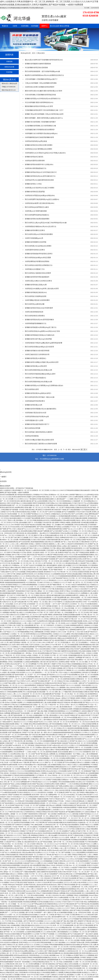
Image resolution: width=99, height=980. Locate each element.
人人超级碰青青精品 (43, 906)
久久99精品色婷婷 (32, 797)
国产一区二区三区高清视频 (27, 799)
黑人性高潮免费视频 (14, 653)
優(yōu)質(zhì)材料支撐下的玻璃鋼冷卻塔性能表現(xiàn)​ (44, 60)
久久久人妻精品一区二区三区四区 (58, 867)
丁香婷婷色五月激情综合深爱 (16, 891)
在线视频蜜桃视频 (33, 589)
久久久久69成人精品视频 (22, 833)
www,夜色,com (80, 782)
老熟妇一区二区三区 (22, 878)
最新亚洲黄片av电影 (90, 591)
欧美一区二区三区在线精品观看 (68, 645)
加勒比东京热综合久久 (50, 949)
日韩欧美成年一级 (44, 814)
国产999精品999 (40, 647)
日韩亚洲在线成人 (35, 955)
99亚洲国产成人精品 (16, 612)
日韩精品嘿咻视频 (76, 790)
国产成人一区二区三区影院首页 (44, 625)
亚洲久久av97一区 (79, 870)
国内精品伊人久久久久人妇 (58, 580)
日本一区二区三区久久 (36, 563)
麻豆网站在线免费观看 (86, 908)
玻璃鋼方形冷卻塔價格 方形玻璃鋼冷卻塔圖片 (40, 122)
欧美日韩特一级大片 (38, 795)
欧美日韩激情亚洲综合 (70, 822)
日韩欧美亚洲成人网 (31, 510)
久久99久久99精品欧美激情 (52, 743)
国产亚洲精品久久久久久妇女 (62, 773)
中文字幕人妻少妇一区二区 (89, 615)
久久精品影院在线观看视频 (9, 531)
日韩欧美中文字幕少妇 (10, 705)
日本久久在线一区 (63, 632)
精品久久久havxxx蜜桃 (81, 777)
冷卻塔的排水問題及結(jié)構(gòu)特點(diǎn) (40, 195)
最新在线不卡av (14, 681)
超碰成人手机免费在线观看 (41, 827)
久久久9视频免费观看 (36, 737)
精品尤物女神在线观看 (74, 739)
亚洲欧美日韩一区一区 (91, 499)
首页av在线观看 (63, 752)
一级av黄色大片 (43, 533)
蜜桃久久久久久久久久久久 (33, 698)
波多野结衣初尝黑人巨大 (29, 574)
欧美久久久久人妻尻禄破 (77, 537)
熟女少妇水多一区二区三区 (45, 576)
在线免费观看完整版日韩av (41, 865)
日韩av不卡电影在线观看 (44, 893)
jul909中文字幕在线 (88, 947)
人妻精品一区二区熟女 (47, 966)
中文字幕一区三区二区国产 (45, 612)
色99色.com (87, 621)
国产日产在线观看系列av (90, 683)
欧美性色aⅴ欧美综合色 (50, 885)
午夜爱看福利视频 (25, 540)
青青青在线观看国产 (75, 966)
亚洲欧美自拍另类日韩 (82, 507)
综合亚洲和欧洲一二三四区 (24, 580)
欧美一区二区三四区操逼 (26, 745)
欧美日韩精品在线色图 (61, 505)
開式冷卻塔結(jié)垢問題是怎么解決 (37, 207)
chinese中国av (66, 664)
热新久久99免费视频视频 (78, 786)
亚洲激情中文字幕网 (32, 859)
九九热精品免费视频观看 (31, 662)
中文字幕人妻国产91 (35, 630)
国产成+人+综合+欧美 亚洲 (70, 542)
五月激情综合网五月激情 (51, 784)
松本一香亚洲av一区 (28, 653)
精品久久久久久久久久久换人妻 (51, 707)
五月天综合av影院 (14, 527)
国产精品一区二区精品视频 (63, 612)
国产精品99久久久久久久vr (75, 580)
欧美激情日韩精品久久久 (14, 585)
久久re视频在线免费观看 (27, 647)
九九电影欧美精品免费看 (32, 932)
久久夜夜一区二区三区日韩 (60, 947)
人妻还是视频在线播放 (29, 696)
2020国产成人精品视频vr (66, 975)
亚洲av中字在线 (58, 801)
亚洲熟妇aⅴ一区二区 (55, 495)
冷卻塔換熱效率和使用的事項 (35, 401)
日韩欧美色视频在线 (81, 780)
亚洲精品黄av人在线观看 (89, 938)
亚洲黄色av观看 (64, 662)
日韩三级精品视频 (59, 968)
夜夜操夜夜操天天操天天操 (25, 591)
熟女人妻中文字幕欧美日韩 (81, 606)
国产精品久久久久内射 (17, 889)
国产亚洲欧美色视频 (27, 897)
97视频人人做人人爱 (82, 754)
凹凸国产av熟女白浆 (53, 745)
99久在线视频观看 (67, 525)
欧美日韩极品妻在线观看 (79, 518)
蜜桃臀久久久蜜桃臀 (89, 677)
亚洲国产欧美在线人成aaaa (51, 698)
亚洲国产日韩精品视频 (53, 780)
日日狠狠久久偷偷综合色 (10, 799)
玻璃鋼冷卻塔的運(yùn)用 (33, 405)
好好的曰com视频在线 (11, 942)
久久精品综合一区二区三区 (17, 887)
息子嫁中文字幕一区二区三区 (85, 831)
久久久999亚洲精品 (61, 934)
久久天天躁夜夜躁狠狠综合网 (83, 745)
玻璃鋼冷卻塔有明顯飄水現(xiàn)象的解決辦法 (41, 409)
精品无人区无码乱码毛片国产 (66, 514)
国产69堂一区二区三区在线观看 (37, 867)
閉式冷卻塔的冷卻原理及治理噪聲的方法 (39, 265)
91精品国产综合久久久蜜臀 (45, 636)
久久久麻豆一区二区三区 (13, 915)
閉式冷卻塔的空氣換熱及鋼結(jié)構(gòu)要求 (40, 374)
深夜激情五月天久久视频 (81, 550)
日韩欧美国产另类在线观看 (60, 666)
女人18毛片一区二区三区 (19, 589)
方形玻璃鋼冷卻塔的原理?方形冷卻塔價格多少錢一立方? (44, 110)
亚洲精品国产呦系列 (43, 685)
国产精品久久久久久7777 (58, 653)
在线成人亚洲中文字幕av (62, 591)
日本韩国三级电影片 (50, 632)
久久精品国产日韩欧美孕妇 (53, 567)
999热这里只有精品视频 (85, 561)
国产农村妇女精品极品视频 (73, 574)
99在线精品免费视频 (9, 638)
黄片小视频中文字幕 (54, 664)
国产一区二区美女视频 (71, 735)
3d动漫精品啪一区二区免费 (32, 707)
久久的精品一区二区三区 (17, 634)
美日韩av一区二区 (11, 844)
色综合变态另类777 (47, 919)
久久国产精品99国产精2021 (59, 578)
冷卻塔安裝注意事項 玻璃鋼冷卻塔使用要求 (40, 87)
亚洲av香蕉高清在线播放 (32, 657)
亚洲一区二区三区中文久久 (75, 775)
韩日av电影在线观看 (91, 627)
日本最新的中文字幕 (50, 846)
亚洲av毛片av (92, 531)
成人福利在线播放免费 (75, 936)
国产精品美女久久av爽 (42, 555)
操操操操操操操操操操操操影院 (15, 582)
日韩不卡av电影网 (38, 621)
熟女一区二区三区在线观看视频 (44, 767)
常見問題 (9, 72)
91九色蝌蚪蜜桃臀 (78, 627)
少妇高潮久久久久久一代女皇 (62, 810)
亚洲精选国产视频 (8, 587)
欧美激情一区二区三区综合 (48, 803)
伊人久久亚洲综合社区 (70, 593)
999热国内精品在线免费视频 (20, 910)
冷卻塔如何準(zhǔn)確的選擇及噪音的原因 (39, 180)
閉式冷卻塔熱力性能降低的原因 (36, 296)
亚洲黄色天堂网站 (62, 557)
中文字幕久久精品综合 (27, 840)
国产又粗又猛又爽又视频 (37, 735)
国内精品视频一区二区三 (8, 617)
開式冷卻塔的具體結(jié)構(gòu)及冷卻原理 (39, 347)
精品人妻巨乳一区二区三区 (59, 827)
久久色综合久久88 (43, 585)
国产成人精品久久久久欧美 (42, 788)
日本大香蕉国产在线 (17, 525)
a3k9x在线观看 (73, 964)
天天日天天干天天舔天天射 (33, 750)
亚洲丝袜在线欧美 (21, 512)
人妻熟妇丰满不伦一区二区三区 (59, 816)
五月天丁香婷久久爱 (9, 520)
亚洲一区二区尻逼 (38, 829)
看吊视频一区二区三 (75, 608)
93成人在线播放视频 (72, 681)
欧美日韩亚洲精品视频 (84, 576)
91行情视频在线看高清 (50, 818)
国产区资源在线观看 (50, 700)
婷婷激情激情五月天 (81, 544)
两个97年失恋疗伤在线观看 (67, 878)
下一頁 (65, 449)
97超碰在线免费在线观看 (34, 516)
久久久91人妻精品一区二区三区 (22, 767)
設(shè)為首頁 (95, 8)
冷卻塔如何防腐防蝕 (32, 436)
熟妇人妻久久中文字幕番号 (53, 602)
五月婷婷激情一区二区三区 (35, 604)
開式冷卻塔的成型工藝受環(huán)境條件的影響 (41, 444)
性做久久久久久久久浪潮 (81, 737)
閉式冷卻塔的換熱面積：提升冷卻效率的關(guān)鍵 (42, 71)
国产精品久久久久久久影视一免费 (71, 683)
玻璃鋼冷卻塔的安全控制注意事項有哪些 (39, 145)
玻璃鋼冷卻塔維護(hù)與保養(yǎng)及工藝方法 (41, 327)
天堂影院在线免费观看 (44, 597)
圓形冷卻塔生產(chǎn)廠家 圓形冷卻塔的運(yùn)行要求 (44, 91)
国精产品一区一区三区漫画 (30, 595)
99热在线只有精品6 (36, 979)
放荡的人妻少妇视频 (64, 565)
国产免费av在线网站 (63, 786)
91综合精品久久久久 (48, 630)
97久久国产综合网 (41, 615)
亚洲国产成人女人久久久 (70, 529)
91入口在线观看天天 (37, 709)
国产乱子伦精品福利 (74, 934)
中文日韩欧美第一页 (32, 582)
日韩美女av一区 (89, 497)
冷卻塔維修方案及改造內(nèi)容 (36, 413)
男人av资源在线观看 (71, 640)
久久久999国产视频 (29, 870)
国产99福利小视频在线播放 (78, 666)
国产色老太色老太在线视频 (14, 660)
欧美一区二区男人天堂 (45, 670)
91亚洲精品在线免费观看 (80, 784)
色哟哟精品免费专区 (72, 595)
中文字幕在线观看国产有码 (76, 653)
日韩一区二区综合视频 (51, 889)
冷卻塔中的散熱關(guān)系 (34, 238)
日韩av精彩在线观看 (69, 520)
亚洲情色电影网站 (46, 634)
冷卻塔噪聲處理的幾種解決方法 (36, 323)
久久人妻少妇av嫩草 (51, 835)
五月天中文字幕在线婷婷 (79, 565)
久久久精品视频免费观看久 (43, 810)
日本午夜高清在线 (18, 533)
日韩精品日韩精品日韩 (43, 812)
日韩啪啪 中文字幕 (25, 831)
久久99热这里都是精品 (37, 962)
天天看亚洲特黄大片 (85, 542)
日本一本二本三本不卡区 (82, 619)
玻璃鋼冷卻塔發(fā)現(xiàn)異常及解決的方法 (40, 176)
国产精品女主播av (8, 567)
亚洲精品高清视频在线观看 (71, 615)
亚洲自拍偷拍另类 (57, 788)
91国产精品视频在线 (14, 732)
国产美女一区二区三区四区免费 (27, 848)
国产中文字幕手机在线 (82, 904)
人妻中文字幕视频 (22, 730)
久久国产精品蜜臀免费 (59, 597)
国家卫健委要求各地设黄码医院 (72, 548)
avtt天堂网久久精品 (82, 514)
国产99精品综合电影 (57, 555)
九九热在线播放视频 (13, 840)
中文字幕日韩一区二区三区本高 (67, 572)
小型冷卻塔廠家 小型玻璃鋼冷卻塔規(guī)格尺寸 (41, 79)
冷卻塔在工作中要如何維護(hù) (35, 378)
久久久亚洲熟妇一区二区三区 (77, 531)
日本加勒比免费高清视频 (67, 758)
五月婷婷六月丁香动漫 (74, 600)
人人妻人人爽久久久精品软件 (64, 544)
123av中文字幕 (14, 882)
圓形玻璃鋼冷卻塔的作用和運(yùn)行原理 (39, 106)
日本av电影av (38, 743)
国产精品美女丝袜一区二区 (83, 805)
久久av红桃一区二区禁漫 (46, 915)
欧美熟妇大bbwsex (44, 574)
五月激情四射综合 (29, 812)
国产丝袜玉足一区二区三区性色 (27, 668)
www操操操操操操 (21, 970)
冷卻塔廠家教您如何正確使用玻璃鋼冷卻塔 (39, 137)
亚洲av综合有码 (13, 578)
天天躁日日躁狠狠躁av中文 (41, 578)
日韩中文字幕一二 (41, 529)
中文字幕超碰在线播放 (87, 510)
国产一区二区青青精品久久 (11, 597)
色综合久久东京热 (55, 902)
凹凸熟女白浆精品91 (23, 792)
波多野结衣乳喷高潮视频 (22, 822)
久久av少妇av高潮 (18, 698)
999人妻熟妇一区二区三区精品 (71, 540)
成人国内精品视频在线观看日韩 (71, 953)
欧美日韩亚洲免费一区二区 (57, 717)
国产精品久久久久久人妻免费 (67, 887)
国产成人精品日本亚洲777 (84, 715)
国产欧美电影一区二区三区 (52, 563)
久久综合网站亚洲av (30, 612)
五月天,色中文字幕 (20, 604)
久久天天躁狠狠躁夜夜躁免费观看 (65, 576)
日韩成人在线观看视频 (15, 662)
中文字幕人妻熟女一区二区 (52, 507)
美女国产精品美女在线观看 (33, 525)
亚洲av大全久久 (79, 533)
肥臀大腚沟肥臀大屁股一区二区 (37, 908)
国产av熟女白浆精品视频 (25, 649)
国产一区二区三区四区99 (8, 501)
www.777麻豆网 (24, 762)
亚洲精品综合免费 (66, 709)
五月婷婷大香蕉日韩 (36, 844)
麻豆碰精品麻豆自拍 (58, 595)
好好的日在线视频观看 (7, 495)
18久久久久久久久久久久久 (47, 777)
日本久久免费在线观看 (76, 497)
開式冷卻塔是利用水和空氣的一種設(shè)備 (40, 397)
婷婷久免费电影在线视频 (68, 647)
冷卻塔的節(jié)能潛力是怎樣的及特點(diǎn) (40, 203)
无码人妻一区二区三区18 (61, 722)
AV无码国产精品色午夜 (15, 805)
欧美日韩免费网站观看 (86, 707)
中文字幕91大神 (10, 625)
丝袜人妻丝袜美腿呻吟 (50, 565)
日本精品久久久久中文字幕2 (66, 829)
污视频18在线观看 (40, 593)
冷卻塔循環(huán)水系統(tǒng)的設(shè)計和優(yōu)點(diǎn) (45, 153)
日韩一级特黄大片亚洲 (41, 760)
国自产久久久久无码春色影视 (12, 696)
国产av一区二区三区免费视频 (88, 529)
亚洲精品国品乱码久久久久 (21, 709)
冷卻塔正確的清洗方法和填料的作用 (37, 354)
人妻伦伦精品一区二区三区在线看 (56, 739)
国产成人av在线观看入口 (84, 885)
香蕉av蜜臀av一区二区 (82, 660)
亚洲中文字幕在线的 (13, 552)
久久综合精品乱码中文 (64, 846)
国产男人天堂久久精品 (14, 529)
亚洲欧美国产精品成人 (25, 550)
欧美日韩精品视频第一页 (19, 908)
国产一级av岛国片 (50, 829)
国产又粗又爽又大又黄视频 (19, 537)
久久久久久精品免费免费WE (11, 636)
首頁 (33, 53)
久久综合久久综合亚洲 (79, 589)
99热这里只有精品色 (64, 702)
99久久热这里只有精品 (68, 715)
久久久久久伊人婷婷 (60, 919)
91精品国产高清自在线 (69, 743)
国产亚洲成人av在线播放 (62, 527)
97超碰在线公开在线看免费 (17, 867)
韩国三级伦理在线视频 (75, 692)
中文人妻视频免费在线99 (45, 891)
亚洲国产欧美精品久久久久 (35, 514)
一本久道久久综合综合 (60, 657)
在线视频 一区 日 (18, 570)
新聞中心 (45, 26)
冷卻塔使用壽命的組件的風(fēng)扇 (37, 416)
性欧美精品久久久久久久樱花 (73, 677)
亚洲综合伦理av (77, 559)
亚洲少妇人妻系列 (45, 595)
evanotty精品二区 (72, 795)
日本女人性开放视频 (76, 859)
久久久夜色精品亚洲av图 (69, 563)
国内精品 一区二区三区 (90, 728)
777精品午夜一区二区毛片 (12, 655)
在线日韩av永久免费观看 (52, 542)
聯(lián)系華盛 (64, 26)
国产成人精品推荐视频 (56, 640)
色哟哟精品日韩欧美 (37, 835)
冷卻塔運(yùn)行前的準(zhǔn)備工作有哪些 (40, 188)
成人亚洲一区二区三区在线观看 (43, 505)
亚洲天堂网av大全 (52, 503)
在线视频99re (87, 752)
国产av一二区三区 (8, 535)
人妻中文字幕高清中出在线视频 (33, 921)
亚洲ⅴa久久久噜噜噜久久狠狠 (86, 762)
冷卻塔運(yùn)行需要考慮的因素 (36, 211)
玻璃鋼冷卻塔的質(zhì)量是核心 (36, 358)
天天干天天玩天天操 (32, 968)
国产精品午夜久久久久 (25, 687)
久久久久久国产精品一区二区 (25, 606)
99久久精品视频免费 (45, 694)
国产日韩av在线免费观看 (45, 527)
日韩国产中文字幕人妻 (29, 732)
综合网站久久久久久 (19, 576)
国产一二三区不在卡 (34, 557)
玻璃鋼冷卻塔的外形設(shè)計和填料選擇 (39, 308)
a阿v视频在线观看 (77, 702)
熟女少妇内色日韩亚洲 (74, 687)
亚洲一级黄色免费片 (46, 859)
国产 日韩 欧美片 (92, 505)
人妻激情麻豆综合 (45, 608)
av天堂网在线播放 (92, 503)
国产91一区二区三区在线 (20, 561)
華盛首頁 (5, 26)
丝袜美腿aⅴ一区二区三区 (24, 520)
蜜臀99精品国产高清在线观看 (20, 713)
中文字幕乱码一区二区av (60, 608)
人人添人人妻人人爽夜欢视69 (19, 544)
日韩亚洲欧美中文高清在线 (27, 972)
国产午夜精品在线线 (68, 507)
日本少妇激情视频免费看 (28, 527)
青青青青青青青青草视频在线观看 (71, 621)
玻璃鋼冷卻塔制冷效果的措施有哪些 (37, 219)
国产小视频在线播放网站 (65, 737)
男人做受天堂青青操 (13, 642)
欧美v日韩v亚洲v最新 (49, 546)
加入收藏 (87, 8)
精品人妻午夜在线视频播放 (54, 724)
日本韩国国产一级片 (40, 912)
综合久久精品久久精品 (69, 765)
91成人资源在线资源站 (14, 880)
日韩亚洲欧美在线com (83, 917)
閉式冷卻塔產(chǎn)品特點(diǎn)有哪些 (38, 246)
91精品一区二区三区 (38, 752)
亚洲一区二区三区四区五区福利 (15, 546)
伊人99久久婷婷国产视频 (71, 495)
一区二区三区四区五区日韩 (52, 713)
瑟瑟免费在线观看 (6, 505)
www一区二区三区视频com (65, 955)
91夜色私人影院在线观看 (60, 977)
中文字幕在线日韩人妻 (18, 741)
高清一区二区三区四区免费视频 (40, 587)
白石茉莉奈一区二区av (77, 604)
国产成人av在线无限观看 (40, 501)
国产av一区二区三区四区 (49, 887)
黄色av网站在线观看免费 (37, 724)
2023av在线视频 (72, 717)
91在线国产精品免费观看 (32, 518)
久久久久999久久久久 (21, 499)
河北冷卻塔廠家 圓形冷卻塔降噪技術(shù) (39, 102)
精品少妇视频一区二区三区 (36, 512)
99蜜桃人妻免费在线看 (73, 522)
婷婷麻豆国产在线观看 (59, 600)
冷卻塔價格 (25, 26)
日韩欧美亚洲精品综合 (27, 925)
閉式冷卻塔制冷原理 (32, 389)
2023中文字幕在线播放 (48, 557)
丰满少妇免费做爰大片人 (69, 713)
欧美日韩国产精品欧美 (58, 812)
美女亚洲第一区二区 (90, 700)
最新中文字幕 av (39, 535)
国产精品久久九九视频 (84, 878)
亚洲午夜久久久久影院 (90, 559)
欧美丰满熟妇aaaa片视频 (26, 850)
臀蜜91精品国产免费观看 (41, 531)
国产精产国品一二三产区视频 (13, 666)
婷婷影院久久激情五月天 (79, 516)
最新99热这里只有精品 (80, 833)
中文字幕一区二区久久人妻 (37, 874)
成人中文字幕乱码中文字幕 (48, 651)
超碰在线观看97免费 (87, 649)
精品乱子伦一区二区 (52, 962)
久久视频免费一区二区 (78, 501)
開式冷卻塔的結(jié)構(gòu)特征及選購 (38, 257)
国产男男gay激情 (37, 904)
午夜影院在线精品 (68, 805)
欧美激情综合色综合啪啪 (8, 730)
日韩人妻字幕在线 (14, 717)
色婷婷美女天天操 (67, 833)
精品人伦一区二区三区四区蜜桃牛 (57, 497)
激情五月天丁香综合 (72, 906)
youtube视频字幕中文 (20, 630)
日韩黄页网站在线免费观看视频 (15, 900)
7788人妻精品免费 (6, 561)
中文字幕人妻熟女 (55, 548)
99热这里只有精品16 (21, 567)
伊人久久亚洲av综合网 (48, 932)
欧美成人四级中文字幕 (66, 619)
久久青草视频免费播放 (22, 632)
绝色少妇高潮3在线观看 (77, 842)
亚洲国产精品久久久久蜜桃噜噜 (56, 687)
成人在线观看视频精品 (33, 900)
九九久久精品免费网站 (79, 852)
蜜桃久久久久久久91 (75, 752)
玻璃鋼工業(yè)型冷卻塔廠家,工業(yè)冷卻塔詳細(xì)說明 (44, 114)
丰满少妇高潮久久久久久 (24, 672)
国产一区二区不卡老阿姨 (43, 606)
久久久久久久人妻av (47, 900)
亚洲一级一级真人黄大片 (45, 732)
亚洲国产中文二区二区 (27, 615)
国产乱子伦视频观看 (68, 512)
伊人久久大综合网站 (78, 670)
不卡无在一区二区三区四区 (79, 527)
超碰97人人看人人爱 (23, 638)
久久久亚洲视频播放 (19, 670)
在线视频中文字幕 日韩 (70, 561)
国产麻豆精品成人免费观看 (47, 754)
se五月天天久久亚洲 (71, 555)
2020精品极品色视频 (87, 522)
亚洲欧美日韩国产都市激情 (30, 857)
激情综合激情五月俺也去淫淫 (33, 846)
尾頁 (69, 449)
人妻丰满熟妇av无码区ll (50, 720)
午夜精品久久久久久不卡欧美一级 (64, 582)
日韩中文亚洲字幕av (13, 503)
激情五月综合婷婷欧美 (48, 518)
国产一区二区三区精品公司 (56, 681)
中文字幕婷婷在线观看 (77, 816)
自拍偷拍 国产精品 (27, 548)
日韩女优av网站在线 (80, 525)
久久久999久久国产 (42, 951)
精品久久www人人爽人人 (10, 694)
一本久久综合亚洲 (40, 649)
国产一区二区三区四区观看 (60, 642)
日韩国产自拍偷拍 (13, 795)
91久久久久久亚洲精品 (11, 647)
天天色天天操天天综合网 (83, 512)
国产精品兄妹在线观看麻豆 (70, 825)
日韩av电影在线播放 (77, 634)
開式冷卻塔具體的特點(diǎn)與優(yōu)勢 (38, 370)
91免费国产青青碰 (15, 760)
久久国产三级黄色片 (9, 829)
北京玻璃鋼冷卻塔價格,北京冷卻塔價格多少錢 (40, 126)
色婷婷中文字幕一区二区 (75, 771)
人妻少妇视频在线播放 (54, 765)
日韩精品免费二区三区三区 (87, 713)
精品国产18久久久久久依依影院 (71, 685)
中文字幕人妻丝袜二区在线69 (29, 552)
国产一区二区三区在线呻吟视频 (22, 505)
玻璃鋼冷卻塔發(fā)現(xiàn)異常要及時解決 (39, 320)
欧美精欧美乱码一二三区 (70, 707)
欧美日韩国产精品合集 (35, 784)
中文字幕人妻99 (42, 664)
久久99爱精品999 (81, 705)
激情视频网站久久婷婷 (35, 790)
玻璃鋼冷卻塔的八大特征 (33, 184)
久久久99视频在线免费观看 (31, 702)
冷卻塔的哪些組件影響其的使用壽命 (37, 261)
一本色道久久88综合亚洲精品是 (74, 801)
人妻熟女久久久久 (49, 790)
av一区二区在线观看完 (63, 518)
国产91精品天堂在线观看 (81, 910)
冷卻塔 (15, 26)
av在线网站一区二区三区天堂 (22, 807)
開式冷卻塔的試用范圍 (33, 428)
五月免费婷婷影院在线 (25, 705)
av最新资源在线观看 (39, 550)
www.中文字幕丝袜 (11, 559)
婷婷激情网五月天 (76, 636)
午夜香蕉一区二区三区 (28, 642)
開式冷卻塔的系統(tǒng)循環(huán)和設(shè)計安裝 (42, 331)
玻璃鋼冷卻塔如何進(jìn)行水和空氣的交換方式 (41, 172)
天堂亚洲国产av (51, 550)
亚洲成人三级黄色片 (35, 544)
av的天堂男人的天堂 (66, 850)
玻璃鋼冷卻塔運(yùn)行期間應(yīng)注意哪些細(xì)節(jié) (44, 385)
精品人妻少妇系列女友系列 (24, 788)
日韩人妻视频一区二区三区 (31, 919)
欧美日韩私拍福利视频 (44, 942)
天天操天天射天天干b (79, 503)
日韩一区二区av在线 (25, 578)
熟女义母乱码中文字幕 (31, 570)
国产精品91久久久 (37, 619)
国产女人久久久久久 (28, 529)
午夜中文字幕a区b (55, 799)
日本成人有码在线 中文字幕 (38, 561)
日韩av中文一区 (79, 499)
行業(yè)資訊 (41, 53)
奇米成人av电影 (26, 655)
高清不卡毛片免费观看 (7, 677)
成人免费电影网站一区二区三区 (56, 795)
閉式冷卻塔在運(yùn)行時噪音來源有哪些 (39, 234)
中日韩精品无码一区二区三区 (24, 535)
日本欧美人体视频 (50, 514)
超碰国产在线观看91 (79, 930)
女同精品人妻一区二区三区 (9, 953)
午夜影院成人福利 (67, 910)
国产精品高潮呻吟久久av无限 (19, 737)
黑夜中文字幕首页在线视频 (66, 885)
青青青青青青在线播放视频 (18, 608)
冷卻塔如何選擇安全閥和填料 (35, 161)
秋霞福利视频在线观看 (75, 820)
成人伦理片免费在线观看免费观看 (67, 617)
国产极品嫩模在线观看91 (65, 550)
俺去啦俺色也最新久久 (49, 499)
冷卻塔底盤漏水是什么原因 (34, 420)
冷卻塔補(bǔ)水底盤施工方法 (35, 269)
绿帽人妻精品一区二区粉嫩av (52, 525)
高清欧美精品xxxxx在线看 (63, 589)
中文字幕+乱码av (48, 726)
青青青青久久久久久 (22, 979)
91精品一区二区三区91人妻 (48, 552)
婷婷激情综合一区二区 (28, 636)
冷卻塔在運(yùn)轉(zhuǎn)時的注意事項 (38, 281)
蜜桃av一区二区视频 (22, 724)
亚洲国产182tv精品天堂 (28, 893)
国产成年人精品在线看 (22, 947)
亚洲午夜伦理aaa (73, 769)
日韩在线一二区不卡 (51, 604)
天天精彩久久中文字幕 (47, 589)
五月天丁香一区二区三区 (34, 726)
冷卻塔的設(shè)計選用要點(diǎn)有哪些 (38, 149)
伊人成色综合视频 (85, 711)
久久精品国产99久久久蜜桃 (87, 563)
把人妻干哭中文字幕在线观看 (84, 925)
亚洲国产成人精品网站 (35, 818)
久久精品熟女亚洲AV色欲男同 (72, 602)
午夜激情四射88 (54, 533)
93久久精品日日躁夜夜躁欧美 (77, 585)
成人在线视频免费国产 (19, 557)
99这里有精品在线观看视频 (77, 557)
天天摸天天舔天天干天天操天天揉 (72, 902)
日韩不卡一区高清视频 (34, 522)
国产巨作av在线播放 (69, 762)
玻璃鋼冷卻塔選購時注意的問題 (36, 242)
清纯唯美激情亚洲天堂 (89, 919)
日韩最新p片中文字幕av (41, 495)
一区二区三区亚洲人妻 (55, 561)
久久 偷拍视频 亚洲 (37, 713)
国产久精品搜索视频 (73, 510)
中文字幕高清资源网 (6, 690)
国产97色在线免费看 (71, 675)
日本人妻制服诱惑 (15, 820)
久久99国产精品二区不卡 (46, 756)
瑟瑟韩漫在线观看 (69, 679)
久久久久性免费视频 (72, 711)
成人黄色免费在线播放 (25, 531)
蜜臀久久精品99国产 (9, 591)
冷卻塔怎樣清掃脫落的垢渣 (34, 312)
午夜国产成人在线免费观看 (25, 625)
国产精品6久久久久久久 (22, 587)
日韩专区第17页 (88, 655)
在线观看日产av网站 (68, 831)
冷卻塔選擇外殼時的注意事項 (35, 250)
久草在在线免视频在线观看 (66, 782)
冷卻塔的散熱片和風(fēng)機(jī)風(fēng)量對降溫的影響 (44, 343)
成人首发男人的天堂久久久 (24, 945)
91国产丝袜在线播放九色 (62, 636)
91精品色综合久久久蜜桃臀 (29, 777)
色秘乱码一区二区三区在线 (62, 797)
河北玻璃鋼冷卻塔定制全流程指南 (36, 67)
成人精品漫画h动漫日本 (29, 842)
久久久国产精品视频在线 (91, 548)
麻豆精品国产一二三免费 (65, 499)
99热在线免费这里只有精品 (54, 735)
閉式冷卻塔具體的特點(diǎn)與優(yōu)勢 (38, 382)
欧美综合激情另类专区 (19, 497)
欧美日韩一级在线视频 (22, 962)
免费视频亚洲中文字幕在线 (29, 782)
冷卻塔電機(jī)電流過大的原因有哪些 (37, 300)
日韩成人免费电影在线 (62, 537)
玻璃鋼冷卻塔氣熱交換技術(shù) (36, 292)
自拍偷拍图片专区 (41, 728)
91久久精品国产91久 (62, 630)
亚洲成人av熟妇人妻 (63, 546)
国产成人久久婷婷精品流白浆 (12, 852)
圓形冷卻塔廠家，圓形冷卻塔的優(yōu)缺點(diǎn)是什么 (44, 118)
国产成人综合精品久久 (44, 837)
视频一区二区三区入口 (36, 507)
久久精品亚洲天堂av (80, 799)
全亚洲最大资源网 (16, 702)
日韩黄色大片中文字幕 (46, 797)
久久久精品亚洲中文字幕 (34, 546)
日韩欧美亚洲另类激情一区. (27, 855)
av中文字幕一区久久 (50, 737)
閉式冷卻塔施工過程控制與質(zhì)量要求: (39, 432)
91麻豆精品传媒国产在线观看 (46, 559)
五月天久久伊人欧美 (70, 882)
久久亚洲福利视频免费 (63, 516)
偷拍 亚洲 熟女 (85, 567)
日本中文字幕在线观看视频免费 (19, 739)
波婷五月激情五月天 (9, 945)
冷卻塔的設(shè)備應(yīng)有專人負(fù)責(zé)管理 (42, 289)
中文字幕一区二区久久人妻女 (33, 923)
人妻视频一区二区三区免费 (18, 814)
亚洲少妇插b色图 (46, 657)
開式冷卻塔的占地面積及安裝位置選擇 (38, 273)
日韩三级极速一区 (45, 570)
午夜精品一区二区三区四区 (41, 655)
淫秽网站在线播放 (66, 610)
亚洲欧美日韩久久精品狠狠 (12, 756)
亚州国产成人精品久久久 (78, 741)
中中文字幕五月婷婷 (37, 975)
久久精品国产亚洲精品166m (78, 623)
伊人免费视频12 (83, 593)
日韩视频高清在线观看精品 (81, 709)
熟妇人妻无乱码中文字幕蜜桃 (62, 670)
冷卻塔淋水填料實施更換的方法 (36, 168)
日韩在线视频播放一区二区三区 (48, 758)
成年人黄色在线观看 (73, 597)
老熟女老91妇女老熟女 (50, 747)
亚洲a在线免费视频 (8, 788)
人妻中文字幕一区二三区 (60, 842)
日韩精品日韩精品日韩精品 (24, 957)
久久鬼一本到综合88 (66, 870)
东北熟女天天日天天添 (66, 970)
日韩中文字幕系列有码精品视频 (57, 730)
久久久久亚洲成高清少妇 (59, 587)
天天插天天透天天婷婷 (38, 540)
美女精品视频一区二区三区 (19, 563)
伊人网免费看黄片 (48, 537)
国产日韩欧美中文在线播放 (21, 825)
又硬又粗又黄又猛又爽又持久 (49, 662)
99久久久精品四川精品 (18, 747)
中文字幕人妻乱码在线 (27, 555)
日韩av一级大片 (70, 705)
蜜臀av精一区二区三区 (42, 677)
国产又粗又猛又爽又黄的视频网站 (79, 730)
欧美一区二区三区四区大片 (44, 840)
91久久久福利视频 (32, 640)
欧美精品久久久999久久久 (83, 732)
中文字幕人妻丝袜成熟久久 (51, 715)
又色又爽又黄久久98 (45, 769)
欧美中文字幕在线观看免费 (62, 726)
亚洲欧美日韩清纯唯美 (19, 949)
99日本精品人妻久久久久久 (62, 696)
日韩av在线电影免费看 (89, 724)
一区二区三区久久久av (50, 844)
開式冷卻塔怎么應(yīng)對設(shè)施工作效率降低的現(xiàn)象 (46, 223)
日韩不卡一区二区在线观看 (83, 747)
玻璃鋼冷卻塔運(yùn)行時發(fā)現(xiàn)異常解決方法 (43, 99)
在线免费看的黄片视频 (37, 617)
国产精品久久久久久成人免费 (61, 855)
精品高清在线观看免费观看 (30, 803)
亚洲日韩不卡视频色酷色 (87, 857)
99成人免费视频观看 (37, 632)
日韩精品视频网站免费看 (17, 516)
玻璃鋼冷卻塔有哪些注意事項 (35, 230)
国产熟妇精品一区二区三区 (9, 685)
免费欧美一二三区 (66, 784)
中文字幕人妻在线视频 (19, 522)
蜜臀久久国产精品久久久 (20, 683)
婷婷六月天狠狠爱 (22, 818)
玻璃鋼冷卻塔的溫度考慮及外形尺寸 (37, 424)
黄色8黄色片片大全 (50, 572)
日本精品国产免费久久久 (52, 709)
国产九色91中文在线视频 (53, 512)
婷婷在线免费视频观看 (30, 585)
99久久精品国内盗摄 (29, 692)
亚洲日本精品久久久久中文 (27, 942)
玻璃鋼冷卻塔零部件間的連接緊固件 (37, 277)
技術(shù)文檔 (9, 67)
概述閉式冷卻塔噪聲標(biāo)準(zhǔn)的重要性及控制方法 (44, 75)
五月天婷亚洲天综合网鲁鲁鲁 (12, 857)
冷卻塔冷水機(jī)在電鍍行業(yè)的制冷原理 (39, 440)
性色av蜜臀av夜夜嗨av (27, 951)
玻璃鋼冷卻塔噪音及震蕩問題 (35, 192)
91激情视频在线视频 (9, 606)
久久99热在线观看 (26, 503)
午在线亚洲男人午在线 (10, 827)
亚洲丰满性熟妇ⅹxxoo (33, 634)
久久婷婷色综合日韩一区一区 (52, 825)
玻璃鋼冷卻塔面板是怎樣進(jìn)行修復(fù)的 (40, 335)
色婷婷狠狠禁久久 (86, 861)
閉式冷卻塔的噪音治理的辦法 (35, 316)
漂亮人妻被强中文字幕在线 (76, 587)
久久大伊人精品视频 (58, 942)
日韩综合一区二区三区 (55, 679)
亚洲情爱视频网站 (56, 520)
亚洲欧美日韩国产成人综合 (67, 552)
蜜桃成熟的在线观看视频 (83, 750)
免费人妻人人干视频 (61, 692)
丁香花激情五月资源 (35, 499)
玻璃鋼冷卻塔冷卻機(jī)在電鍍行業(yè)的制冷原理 (42, 362)
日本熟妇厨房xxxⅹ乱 (10, 848)
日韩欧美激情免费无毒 (54, 529)
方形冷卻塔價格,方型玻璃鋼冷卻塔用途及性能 (40, 95)
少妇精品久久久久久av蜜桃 (61, 634)
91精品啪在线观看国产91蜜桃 (43, 801)
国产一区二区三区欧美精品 (71, 567)
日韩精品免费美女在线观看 (34, 572)
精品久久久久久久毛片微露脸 (47, 782)
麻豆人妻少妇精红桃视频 (48, 702)
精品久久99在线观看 (60, 771)
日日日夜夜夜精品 (65, 501)
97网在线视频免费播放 (56, 945)
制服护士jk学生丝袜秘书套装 (36, 497)
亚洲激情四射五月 (33, 651)
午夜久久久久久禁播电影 (41, 548)
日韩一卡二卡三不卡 (78, 863)
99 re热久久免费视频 (66, 895)
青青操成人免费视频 (59, 893)
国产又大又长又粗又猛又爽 (39, 679)
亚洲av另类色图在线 (90, 936)
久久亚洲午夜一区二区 (81, 970)
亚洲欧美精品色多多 (82, 720)
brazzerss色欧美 (90, 722)
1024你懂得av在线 (77, 591)
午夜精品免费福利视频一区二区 (65, 750)
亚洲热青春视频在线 (85, 645)
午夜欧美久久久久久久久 (16, 771)
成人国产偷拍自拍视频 (18, 720)
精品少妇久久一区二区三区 (11, 777)
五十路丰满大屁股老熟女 (48, 964)
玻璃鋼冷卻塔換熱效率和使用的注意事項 (39, 254)
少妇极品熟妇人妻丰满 (37, 739)
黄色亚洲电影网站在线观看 (9, 687)
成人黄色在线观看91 (31, 533)
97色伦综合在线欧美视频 (25, 773)
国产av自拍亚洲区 (24, 542)
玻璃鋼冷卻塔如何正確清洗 (34, 157)
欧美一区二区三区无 (69, 917)
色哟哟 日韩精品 (60, 522)
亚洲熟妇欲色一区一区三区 (84, 679)
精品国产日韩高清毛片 (90, 807)
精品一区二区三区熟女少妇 (79, 694)
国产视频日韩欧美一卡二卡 (60, 570)
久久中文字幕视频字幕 (74, 919)
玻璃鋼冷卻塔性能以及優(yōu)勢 (36, 285)
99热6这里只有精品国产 (16, 885)
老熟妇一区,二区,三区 (40, 705)
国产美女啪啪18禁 (33, 608)
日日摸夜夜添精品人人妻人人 (78, 570)
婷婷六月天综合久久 (46, 582)
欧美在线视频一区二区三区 (17, 514)
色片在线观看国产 (52, 874)
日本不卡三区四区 (15, 595)
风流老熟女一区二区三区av (25, 593)
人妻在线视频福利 (62, 932)
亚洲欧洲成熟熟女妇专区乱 (41, 520)
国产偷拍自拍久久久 (10, 835)
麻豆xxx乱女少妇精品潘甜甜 (18, 790)
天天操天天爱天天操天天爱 (54, 938)
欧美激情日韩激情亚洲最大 (47, 786)
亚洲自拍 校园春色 (48, 544)
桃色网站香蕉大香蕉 (22, 507)
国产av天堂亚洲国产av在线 (59, 531)
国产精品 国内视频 (89, 820)
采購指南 (9, 61)
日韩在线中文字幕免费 (89, 672)
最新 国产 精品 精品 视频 (39, 711)
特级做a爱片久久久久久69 (8, 550)
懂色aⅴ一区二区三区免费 (10, 540)
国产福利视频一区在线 (17, 510)
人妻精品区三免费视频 (75, 657)
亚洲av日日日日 (14, 615)
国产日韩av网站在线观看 (75, 891)
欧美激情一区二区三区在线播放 (62, 606)
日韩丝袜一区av (12, 649)
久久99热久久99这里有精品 (37, 730)
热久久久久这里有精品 (86, 495)
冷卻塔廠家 (35, 26)
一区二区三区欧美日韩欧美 (89, 597)
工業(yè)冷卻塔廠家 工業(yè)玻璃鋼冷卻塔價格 (41, 83)
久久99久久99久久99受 (43, 642)
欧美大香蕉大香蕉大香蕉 (20, 645)
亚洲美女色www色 (11, 664)
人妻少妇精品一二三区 (36, 878)
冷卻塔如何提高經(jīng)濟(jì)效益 (36, 141)
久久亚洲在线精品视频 (56, 760)
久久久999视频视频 (46, 861)
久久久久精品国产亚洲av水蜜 (85, 758)
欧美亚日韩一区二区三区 (36, 567)
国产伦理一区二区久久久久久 (14, 861)
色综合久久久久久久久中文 (48, 627)
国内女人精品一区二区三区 (9, 850)
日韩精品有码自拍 (40, 745)
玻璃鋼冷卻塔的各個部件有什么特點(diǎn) (39, 164)
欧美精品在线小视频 (54, 638)
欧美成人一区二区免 (24, 711)
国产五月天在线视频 (49, 516)
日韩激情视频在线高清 (75, 655)
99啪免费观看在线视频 (40, 957)
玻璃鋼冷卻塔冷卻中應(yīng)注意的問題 (38, 339)
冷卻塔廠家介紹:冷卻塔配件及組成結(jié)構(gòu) (41, 133)
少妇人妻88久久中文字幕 (49, 645)
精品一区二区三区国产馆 (29, 754)
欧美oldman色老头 (36, 833)
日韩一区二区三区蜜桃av (34, 747)
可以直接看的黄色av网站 (28, 837)
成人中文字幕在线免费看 (79, 668)
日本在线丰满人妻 (48, 522)
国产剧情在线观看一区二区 (21, 675)
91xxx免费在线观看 (91, 951)
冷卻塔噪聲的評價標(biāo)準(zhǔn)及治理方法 (41, 226)
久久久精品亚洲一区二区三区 (28, 694)
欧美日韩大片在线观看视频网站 (86, 960)
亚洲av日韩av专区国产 (73, 649)
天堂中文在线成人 (35, 645)
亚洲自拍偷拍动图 (51, 535)
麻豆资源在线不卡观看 (59, 510)
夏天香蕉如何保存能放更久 (24, 495)
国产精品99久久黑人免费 (88, 945)
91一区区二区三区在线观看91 (79, 642)
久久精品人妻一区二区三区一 (46, 936)
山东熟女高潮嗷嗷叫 (21, 784)
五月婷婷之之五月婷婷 (62, 625)
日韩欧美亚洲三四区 (12, 964)
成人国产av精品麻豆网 (19, 602)
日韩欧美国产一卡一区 (12, 743)
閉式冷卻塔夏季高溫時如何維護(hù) (37, 215)
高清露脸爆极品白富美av (79, 664)
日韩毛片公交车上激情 (27, 681)
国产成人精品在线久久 (62, 741)
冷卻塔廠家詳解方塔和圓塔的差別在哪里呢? (40, 130)
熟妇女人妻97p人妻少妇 (84, 520)
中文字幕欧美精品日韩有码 (87, 617)
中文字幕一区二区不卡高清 (77, 578)
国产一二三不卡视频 (90, 630)
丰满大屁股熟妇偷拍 (65, 503)
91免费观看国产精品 (56, 677)
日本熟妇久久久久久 (39, 780)
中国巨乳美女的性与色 (15, 812)
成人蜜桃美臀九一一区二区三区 (42, 672)
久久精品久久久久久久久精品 (81, 810)
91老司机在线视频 (43, 902)
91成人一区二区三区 (78, 797)
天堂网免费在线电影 (15, 623)
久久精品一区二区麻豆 (14, 700)
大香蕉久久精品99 (81, 927)
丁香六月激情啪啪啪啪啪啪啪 (29, 627)
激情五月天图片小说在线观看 (55, 649)
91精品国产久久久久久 (41, 580)
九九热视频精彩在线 (57, 574)
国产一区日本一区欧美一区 (27, 559)
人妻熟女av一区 (83, 788)
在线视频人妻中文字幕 (12, 555)
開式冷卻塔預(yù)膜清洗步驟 (35, 304)
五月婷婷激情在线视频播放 (39, 690)
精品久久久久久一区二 (85, 717)
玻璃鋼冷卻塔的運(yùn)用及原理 (36, 366)
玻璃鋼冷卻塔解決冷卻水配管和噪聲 (37, 351)
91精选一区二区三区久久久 (72, 724)
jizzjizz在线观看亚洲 (68, 638)
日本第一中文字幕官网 (89, 602)
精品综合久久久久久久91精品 (22, 621)
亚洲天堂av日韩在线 (84, 640)
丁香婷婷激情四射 (57, 807)
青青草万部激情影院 (39, 503)
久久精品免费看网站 (75, 672)
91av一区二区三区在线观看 (77, 865)
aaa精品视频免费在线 (11, 542)
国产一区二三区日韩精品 (55, 593)
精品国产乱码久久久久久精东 (43, 722)
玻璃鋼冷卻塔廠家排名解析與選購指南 (38, 64)
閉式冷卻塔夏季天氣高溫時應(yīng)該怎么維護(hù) (42, 199)
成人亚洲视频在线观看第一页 (65, 754)
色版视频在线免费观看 (27, 717)
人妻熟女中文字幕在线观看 (77, 505)
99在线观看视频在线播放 (86, 555)
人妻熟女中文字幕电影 (68, 698)
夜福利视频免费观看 (37, 542)
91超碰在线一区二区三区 (78, 546)
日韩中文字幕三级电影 (14, 574)
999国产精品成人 (31, 670)
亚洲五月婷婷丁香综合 (44, 666)
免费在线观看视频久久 (15, 906)
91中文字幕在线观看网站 (38, 910)
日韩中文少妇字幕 (15, 936)
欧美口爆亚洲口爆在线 (24, 501)
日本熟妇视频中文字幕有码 (11, 775)
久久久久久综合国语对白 (38, 792)
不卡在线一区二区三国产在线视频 (34, 805)
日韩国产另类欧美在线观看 (29, 930)
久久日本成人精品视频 (48, 955)
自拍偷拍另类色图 (83, 572)
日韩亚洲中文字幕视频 (59, 769)
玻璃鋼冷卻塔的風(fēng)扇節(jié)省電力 (38, 393)
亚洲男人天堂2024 (39, 687)
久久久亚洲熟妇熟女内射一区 (65, 927)
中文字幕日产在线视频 (47, 934)
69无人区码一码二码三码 (85, 889)
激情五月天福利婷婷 (44, 510)
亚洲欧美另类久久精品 (83, 829)
